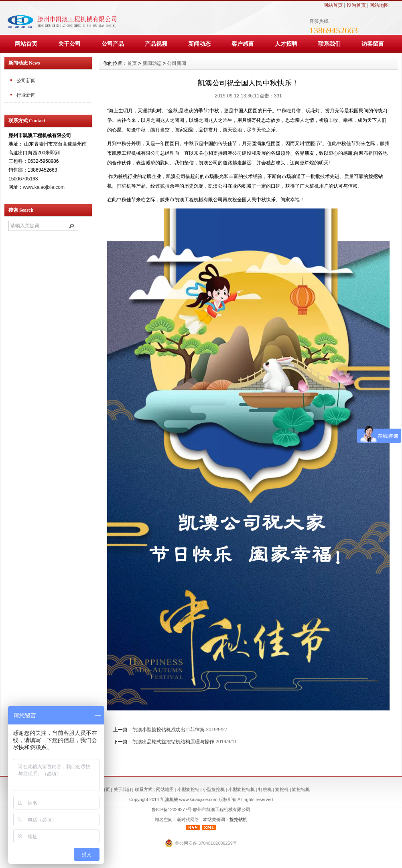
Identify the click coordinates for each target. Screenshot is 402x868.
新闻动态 (199, 44)
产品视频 (156, 44)
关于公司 (69, 44)
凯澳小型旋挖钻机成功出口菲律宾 (169, 730)
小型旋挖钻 (188, 789)
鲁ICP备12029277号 (172, 809)
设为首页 (356, 5)
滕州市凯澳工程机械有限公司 (222, 809)
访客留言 (373, 44)
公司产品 (113, 44)
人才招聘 (286, 44)
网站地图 (379, 5)
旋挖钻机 (301, 789)
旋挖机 (282, 789)
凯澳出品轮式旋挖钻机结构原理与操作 (173, 742)
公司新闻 (177, 63)
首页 (132, 63)
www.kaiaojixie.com (44, 187)
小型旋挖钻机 (242, 789)
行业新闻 (26, 95)
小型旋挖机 (214, 789)
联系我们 (329, 44)
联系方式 (144, 789)
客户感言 (243, 44)
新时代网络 (188, 819)
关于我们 (122, 789)
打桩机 (265, 789)
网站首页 (333, 5)
